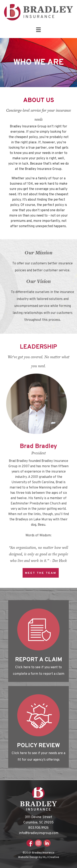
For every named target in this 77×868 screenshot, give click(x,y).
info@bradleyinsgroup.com (39, 833)
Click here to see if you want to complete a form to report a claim (39, 671)
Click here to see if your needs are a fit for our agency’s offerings (38, 757)
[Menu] (38, 30)
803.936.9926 (38, 828)
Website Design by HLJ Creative (39, 857)
